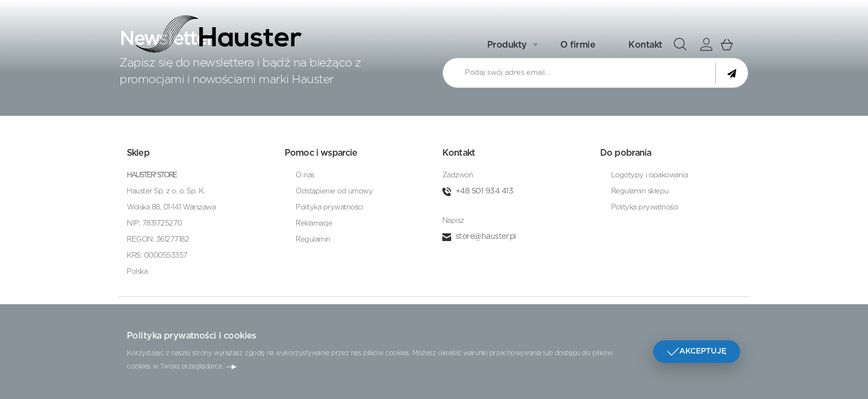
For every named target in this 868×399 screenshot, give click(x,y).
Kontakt (645, 43)
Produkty (507, 43)
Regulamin (313, 240)
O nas (305, 175)
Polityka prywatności (329, 208)
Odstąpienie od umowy (334, 191)
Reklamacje (314, 224)
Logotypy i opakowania (650, 175)
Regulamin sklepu (640, 191)
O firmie (578, 43)
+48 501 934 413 (485, 191)
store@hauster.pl (486, 237)
